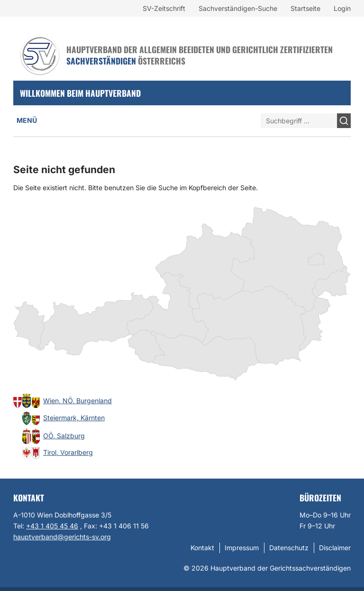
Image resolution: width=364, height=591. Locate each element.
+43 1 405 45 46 (52, 526)
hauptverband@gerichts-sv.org (62, 537)
